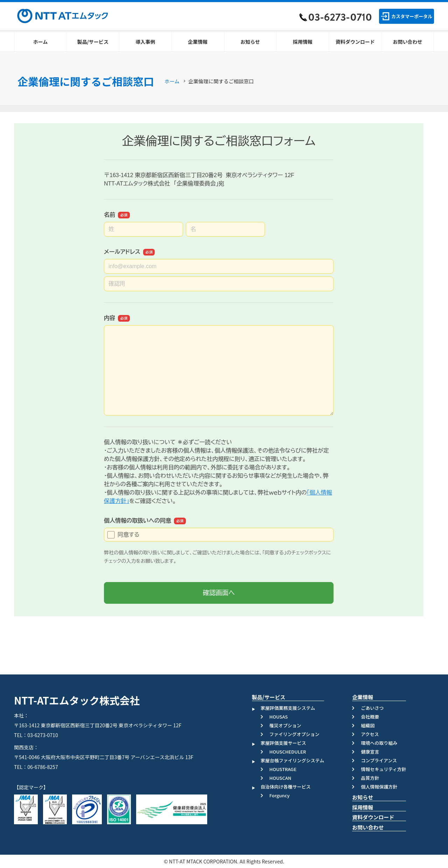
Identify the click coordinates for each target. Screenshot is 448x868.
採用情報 (363, 807)
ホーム (172, 81)
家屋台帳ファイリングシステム (293, 760)
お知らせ (363, 797)
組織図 (368, 725)
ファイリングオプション (295, 734)
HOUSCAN (281, 778)
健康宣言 (370, 752)
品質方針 (370, 778)
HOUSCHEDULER (288, 752)
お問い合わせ (368, 827)
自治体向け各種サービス (286, 787)
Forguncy (280, 795)
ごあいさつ (372, 708)
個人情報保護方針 (379, 787)
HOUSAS (279, 717)
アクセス (370, 734)
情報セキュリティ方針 (383, 769)
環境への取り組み (379, 743)
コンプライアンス (379, 760)
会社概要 (370, 717)
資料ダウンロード (373, 817)
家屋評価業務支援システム (288, 708)
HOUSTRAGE (283, 769)
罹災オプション (285, 725)
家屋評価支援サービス (283, 743)
